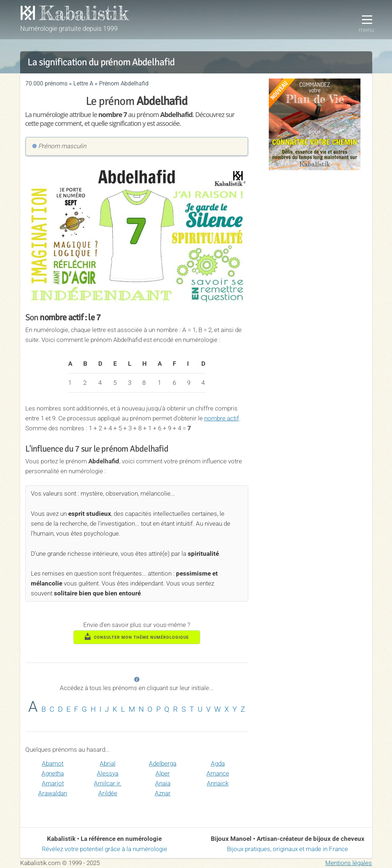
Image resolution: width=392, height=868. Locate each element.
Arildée (108, 793)
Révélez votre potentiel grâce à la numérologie (105, 849)
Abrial (108, 763)
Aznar (163, 793)
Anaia (163, 783)
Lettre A (83, 83)
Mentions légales (349, 863)
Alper (163, 773)
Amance (218, 773)
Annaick (218, 783)
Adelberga (163, 763)
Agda (218, 763)
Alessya (108, 773)
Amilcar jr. (108, 783)
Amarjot (53, 783)
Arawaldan (53, 793)
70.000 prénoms (46, 83)
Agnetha (53, 773)
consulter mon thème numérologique (137, 637)
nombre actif (222, 418)
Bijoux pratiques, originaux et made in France (287, 849)
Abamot (53, 763)
